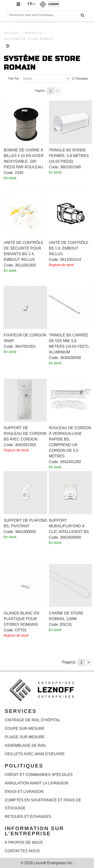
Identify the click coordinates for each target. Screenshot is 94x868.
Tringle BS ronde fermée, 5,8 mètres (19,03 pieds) (69, 156)
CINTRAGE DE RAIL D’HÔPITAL (33, 720)
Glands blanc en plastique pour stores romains (21, 619)
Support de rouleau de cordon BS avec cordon (25, 434)
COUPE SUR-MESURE (25, 729)
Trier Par (13, 79)
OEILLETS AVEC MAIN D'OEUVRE (35, 754)
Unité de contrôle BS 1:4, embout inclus (69, 248)
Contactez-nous (22, 851)
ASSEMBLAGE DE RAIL (26, 745)
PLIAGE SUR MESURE (25, 737)
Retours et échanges (28, 817)
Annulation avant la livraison (36, 783)
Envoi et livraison (24, 792)
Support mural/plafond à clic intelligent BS (69, 526)
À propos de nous (24, 842)
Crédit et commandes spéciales (39, 775)
